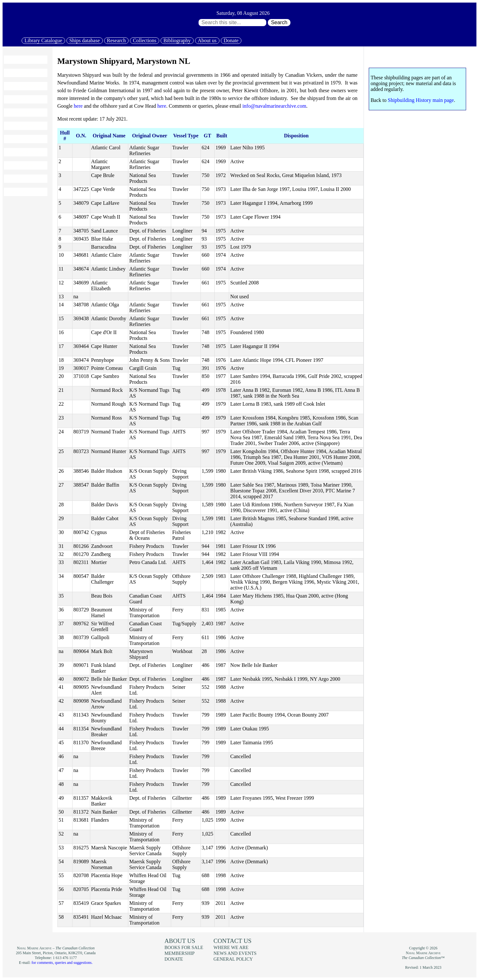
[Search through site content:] (232, 23)
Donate (231, 40)
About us (207, 40)
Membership (20, 165)
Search (279, 22)
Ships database (85, 40)
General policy (233, 959)
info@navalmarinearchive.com (274, 106)
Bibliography (177, 40)
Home (13, 60)
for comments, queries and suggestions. (62, 963)
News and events (25, 152)
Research (117, 40)
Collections (145, 40)
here (78, 106)
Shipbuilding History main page (421, 100)
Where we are (231, 947)
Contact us (232, 941)
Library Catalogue (43, 40)
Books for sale (23, 139)
